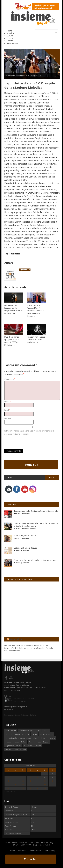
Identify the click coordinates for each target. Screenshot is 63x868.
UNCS (33, 830)
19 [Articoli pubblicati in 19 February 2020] (23, 785)
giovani (36, 738)
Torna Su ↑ (31, 465)
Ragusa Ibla (10, 746)
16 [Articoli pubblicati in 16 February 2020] (52, 781)
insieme (44, 738)
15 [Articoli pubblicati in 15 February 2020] (45, 781)
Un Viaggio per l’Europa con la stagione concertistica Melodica (14, 309)
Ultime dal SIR (16, 639)
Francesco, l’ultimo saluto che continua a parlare (35, 560)
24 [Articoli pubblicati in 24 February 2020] (8, 788)
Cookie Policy (49, 851)
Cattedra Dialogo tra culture (16, 815)
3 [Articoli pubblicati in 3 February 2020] (8, 777)
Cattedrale (9, 811)
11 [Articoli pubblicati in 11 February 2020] (15, 781)
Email (7, 410)
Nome (8, 401)
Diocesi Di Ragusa (12, 807)
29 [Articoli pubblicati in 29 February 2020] (45, 788)
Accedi (13, 851)
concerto (26, 734)
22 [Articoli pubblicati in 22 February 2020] (45, 785)
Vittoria (23, 749)
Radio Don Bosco (11, 822)
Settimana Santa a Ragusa (26, 548)
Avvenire (8, 830)
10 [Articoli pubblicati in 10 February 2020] (8, 781)
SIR (32, 826)
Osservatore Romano (13, 834)
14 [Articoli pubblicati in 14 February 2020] (37, 781)
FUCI (33, 818)
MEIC (33, 822)
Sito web (8, 419)
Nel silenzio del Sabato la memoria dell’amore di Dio (26, 646)
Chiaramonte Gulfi (26, 730)
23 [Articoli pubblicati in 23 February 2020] (52, 785)
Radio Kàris (9, 818)
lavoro (52, 738)
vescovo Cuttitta (12, 749)
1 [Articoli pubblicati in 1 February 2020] (45, 774)
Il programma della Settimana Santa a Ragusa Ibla (36, 511)
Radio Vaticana (11, 826)
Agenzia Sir (25, 270)
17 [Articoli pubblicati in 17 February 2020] (8, 785)
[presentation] (27, 441)
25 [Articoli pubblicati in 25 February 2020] (15, 788)
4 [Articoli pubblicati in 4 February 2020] (15, 777)
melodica (15, 254)
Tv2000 (30, 746)
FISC (33, 815)
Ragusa (46, 742)
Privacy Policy (35, 851)
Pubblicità (22, 851)
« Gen (7, 792)
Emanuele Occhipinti (30, 528)
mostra (8, 742)
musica (16, 742)
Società (10, 41)
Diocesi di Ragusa (46, 734)
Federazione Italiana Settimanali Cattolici (20, 715)
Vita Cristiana (12, 43)
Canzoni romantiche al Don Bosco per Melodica (36, 340)
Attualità (10, 33)
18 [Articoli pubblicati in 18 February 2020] (15, 785)
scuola (19, 746)
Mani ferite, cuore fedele (25, 536)
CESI (33, 811)
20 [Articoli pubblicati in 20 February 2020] (30, 785)
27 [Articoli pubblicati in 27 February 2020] (30, 788)
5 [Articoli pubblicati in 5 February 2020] (23, 777)
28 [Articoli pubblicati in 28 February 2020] (37, 788)
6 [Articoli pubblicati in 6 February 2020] (30, 777)
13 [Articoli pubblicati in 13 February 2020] (30, 781)
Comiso (46, 730)
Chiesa (38, 730)
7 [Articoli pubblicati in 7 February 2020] (37, 777)
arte (7, 730)
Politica (10, 38)
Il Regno (34, 807)
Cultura (10, 36)
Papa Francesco (35, 742)
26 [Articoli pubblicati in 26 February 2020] (23, 788)
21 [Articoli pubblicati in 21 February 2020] (37, 785)
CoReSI (47, 845)
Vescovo (38, 746)
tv (24, 746)
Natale (24, 742)
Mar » (13, 792)
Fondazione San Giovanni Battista (18, 738)
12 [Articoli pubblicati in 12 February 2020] (23, 781)
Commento (10, 379)
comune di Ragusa (13, 734)
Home (9, 31)
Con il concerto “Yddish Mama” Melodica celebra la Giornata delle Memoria (36, 311)
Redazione (26, 514)
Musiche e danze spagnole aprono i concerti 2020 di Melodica (12, 341)
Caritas (14, 730)
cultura (35, 734)
